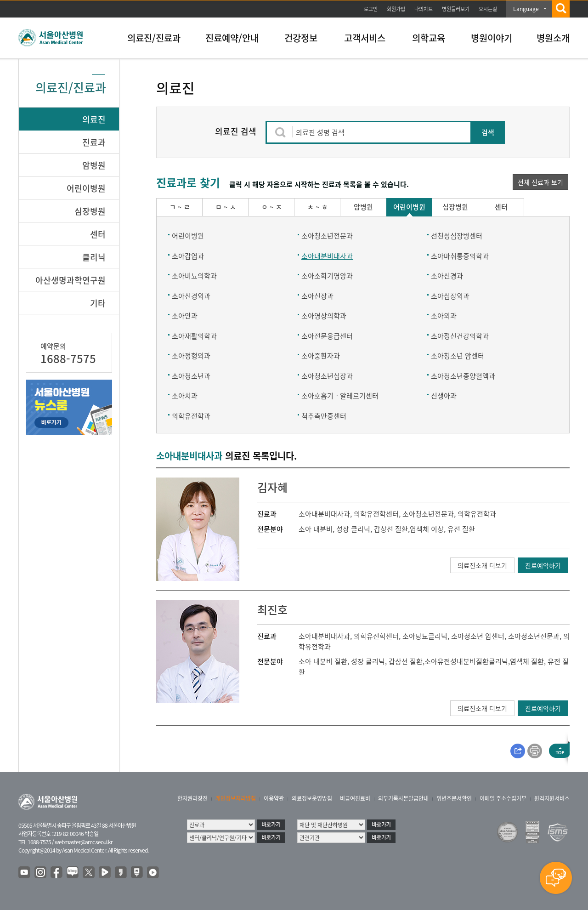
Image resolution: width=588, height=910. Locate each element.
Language (526, 9)
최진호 (272, 609)
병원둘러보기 (456, 9)
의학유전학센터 (376, 514)
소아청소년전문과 (327, 236)
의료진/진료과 (154, 38)
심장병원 (90, 211)
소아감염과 (188, 256)
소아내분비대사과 (327, 256)
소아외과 (444, 316)
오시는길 (488, 9)
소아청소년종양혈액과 (463, 376)
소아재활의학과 (194, 336)
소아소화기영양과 (327, 276)
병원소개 (553, 38)
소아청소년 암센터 (458, 356)
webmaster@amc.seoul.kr (84, 842)
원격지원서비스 (552, 798)
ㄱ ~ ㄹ (180, 207)
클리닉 (94, 257)
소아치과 (185, 396)
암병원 (94, 165)
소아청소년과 (191, 376)
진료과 (94, 142)
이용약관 (274, 798)
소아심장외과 (450, 296)
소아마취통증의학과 (460, 256)
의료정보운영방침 (312, 798)
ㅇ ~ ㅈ (272, 207)
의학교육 (429, 38)
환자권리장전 (192, 798)
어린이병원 (86, 188)
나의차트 (424, 9)
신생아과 (444, 396)
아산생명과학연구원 (71, 280)
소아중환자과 (321, 356)
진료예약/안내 (232, 38)
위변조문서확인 (454, 798)
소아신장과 (317, 296)
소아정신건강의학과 (460, 336)
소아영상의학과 (324, 316)
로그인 (371, 9)
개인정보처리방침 (236, 798)
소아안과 (185, 316)
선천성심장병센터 (457, 236)
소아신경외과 (191, 296)
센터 (98, 234)
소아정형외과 (191, 356)
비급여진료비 (355, 798)
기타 (98, 303)
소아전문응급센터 (327, 336)
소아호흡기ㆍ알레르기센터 (340, 396)
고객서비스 (365, 38)
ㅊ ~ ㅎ (318, 207)
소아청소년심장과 (327, 376)
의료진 (94, 119)
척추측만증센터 (324, 416)
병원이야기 (492, 38)
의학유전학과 (191, 416)
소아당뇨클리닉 (425, 636)
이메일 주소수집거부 (503, 798)
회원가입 (396, 9)
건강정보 (301, 38)
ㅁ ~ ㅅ (226, 207)
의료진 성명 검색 (320, 132)
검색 (488, 132)
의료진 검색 (236, 131)
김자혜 (272, 487)
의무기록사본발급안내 (403, 798)
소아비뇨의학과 (194, 276)
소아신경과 (447, 276)
